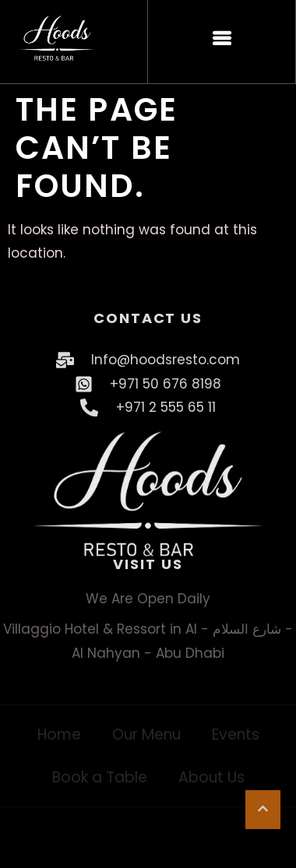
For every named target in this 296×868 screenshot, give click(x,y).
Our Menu (146, 734)
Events (236, 734)
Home (59, 734)
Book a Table (100, 777)
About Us (211, 777)
